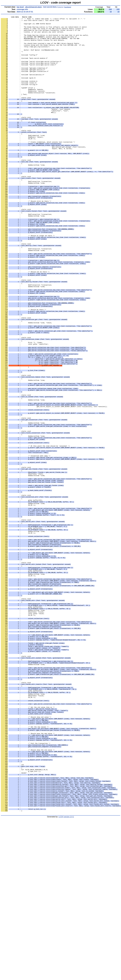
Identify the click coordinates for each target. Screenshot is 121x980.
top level (20, 7)
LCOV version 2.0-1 (66, 976)
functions (67, 7)
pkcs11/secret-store (33, 7)
